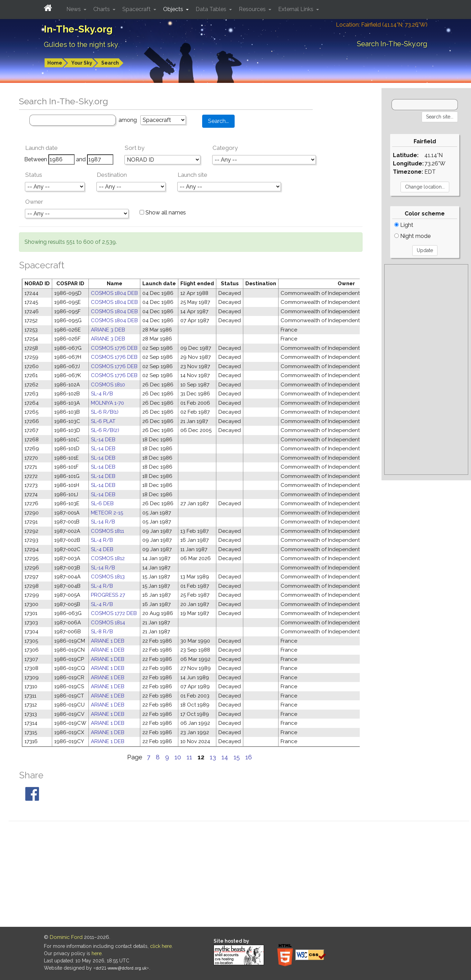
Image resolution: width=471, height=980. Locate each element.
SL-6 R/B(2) (105, 430)
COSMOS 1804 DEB (114, 293)
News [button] (74, 9)
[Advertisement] (426, 369)
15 (237, 757)
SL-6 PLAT (103, 421)
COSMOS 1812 (108, 558)
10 (178, 757)
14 (225, 757)
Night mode (412, 236)
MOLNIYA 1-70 (107, 403)
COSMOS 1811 (107, 531)
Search (110, 63)
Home (55, 63)
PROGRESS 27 (108, 595)
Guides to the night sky (81, 45)
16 (249, 757)
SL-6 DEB (102, 503)
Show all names (163, 213)
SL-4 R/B (102, 394)
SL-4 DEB (102, 549)
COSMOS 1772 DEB (114, 613)
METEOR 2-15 (107, 513)
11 (189, 757)
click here (161, 946)
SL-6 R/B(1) (105, 412)
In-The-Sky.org (78, 29)
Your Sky (82, 63)
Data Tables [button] (212, 9)
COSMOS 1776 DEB (114, 348)
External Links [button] (296, 9)
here (97, 953)
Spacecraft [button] (137, 9)
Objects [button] (174, 9)
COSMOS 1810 (108, 385)
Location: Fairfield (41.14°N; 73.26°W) (382, 25)
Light (404, 225)
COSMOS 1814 (108, 623)
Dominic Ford (66, 937)
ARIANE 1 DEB (108, 641)
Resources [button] (253, 9)
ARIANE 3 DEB (108, 330)
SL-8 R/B (102, 632)
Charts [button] (102, 9)
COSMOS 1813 (108, 577)
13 (213, 757)
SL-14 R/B (103, 522)
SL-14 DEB (103, 440)
